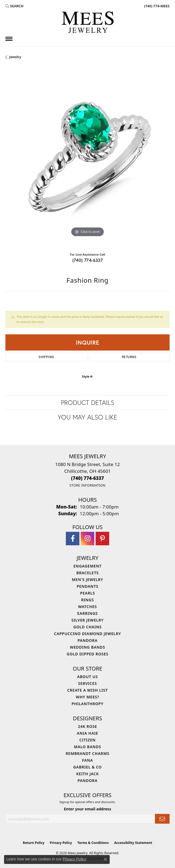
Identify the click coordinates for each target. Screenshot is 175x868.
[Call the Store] (87, 478)
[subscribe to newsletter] (162, 819)
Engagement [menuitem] (87, 566)
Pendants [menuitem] (87, 586)
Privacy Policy (61, 843)
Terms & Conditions (93, 843)
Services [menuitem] (87, 683)
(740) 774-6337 (88, 260)
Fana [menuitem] (87, 760)
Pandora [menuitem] (87, 640)
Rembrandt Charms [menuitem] (87, 753)
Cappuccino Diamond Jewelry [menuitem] (87, 634)
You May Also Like (87, 417)
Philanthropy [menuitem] (87, 704)
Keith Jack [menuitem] (87, 774)
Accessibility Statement (133, 843)
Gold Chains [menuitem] (87, 627)
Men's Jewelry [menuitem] (87, 580)
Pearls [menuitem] (88, 593)
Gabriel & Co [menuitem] (87, 767)
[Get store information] (87, 485)
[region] (87, 158)
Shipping (46, 357)
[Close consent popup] (105, 859)
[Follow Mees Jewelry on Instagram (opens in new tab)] (87, 539)
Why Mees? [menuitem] (87, 697)
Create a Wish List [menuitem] (87, 690)
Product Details (88, 402)
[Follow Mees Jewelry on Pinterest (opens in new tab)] (102, 539)
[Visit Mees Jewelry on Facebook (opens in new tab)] (73, 539)
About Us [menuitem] (87, 677)
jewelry (15, 57)
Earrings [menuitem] (87, 613)
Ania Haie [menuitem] (88, 733)
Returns (129, 357)
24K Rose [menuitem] (88, 726)
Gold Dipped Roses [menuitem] (87, 654)
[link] (156, 6)
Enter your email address (87, 809)
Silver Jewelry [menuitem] (87, 620)
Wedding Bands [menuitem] (87, 647)
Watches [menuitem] (87, 607)
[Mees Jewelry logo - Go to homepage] (87, 23)
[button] (14, 6)
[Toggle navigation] (9, 39)
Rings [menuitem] (87, 600)
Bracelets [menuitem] (87, 573)
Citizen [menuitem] (87, 740)
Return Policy (34, 843)
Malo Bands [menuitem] (87, 747)
